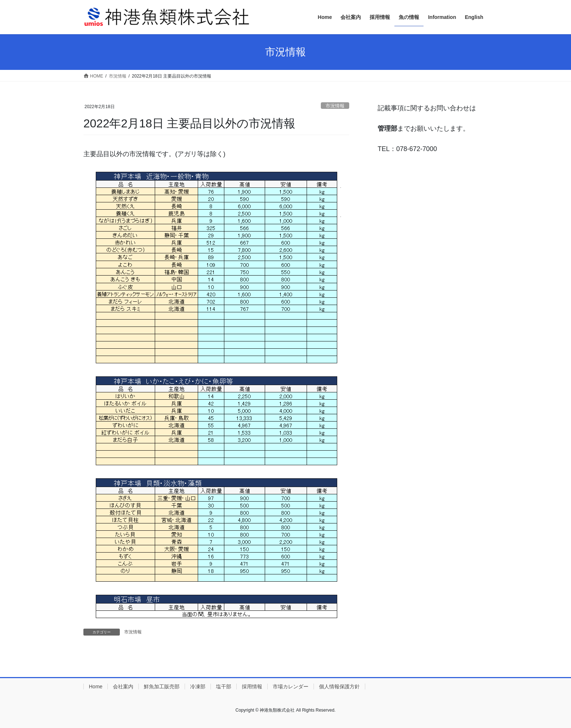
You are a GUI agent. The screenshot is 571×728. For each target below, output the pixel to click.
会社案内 (123, 687)
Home (96, 687)
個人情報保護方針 (339, 687)
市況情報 (335, 106)
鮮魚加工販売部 (162, 687)
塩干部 (224, 687)
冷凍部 (198, 687)
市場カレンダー (291, 687)
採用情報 (252, 687)
